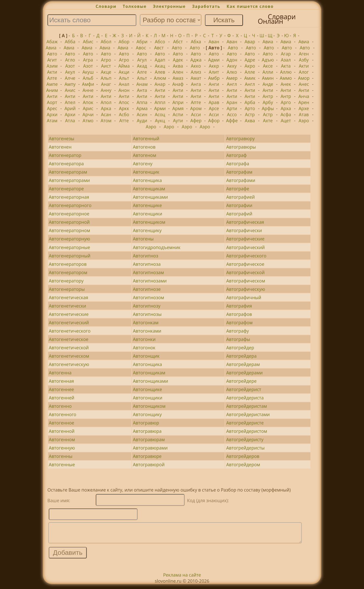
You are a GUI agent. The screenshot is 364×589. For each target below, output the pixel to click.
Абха (196, 42)
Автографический (245, 247)
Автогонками (147, 331)
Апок (88, 102)
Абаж (52, 42)
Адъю (268, 60)
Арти (232, 108)
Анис (70, 90)
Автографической (245, 272)
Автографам (239, 172)
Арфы (268, 108)
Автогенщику (147, 230)
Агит (52, 60)
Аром (196, 108)
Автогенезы (62, 138)
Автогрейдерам (243, 364)
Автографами (241, 180)
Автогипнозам (149, 272)
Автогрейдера (241, 356)
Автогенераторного (70, 205)
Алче (70, 78)
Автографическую (246, 289)
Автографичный (244, 297)
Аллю (286, 72)
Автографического (246, 256)
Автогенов (144, 147)
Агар (286, 54)
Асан (106, 114)
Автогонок (144, 348)
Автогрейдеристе (245, 423)
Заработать (206, 6)
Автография (239, 306)
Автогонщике (147, 389)
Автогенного (63, 414)
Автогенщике (147, 205)
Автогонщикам (149, 373)
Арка (106, 108)
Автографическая (245, 222)
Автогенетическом (69, 356)
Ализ (196, 72)
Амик (250, 78)
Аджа (196, 60)
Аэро (304, 120)
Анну (106, 90)
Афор (214, 120)
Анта (142, 90)
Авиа (268, 42)
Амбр (214, 78)
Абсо (160, 42)
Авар (250, 42)
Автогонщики (148, 398)
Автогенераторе (66, 189)
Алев (160, 72)
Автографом (239, 322)
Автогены (143, 239)
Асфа (286, 114)
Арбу (268, 102)
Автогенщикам (149, 189)
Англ (232, 84)
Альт (124, 78)
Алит (214, 72)
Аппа (142, 102)
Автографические (245, 239)
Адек (178, 60)
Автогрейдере (241, 381)
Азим (52, 66)
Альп (106, 78)
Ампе (52, 84)
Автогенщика (147, 180)
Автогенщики (148, 214)
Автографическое (245, 264)
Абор (124, 42)
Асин (142, 114)
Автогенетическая (69, 297)
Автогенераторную (69, 239)
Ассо (232, 114)
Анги (214, 84)
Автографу (238, 331)
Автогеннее (61, 389)
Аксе (268, 66)
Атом (106, 120)
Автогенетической (69, 348)
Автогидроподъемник (157, 247)
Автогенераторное (69, 214)
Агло (70, 60)
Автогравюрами (150, 448)
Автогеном (145, 155)
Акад (142, 66)
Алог (304, 72)
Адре (250, 60)
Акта (286, 66)
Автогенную (62, 448)
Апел (70, 102)
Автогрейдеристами (248, 414)
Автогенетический (69, 322)
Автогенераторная (69, 197)
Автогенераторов (68, 264)
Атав (304, 114)
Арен (304, 102)
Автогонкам (146, 322)
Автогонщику (147, 414)
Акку (232, 66)
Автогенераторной (69, 222)
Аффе (232, 120)
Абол (106, 42)
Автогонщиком (149, 406)
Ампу (70, 84)
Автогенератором (68, 272)
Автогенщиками (151, 197)
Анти (160, 90)
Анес (304, 84)
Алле (250, 72)
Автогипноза (147, 264)
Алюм (160, 78)
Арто (250, 108)
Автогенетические (69, 314)
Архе (304, 108)
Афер (196, 120)
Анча (304, 96)
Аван (214, 42)
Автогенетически (67, 306)
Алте (52, 78)
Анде (268, 84)
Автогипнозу (147, 306)
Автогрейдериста (245, 398)
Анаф (178, 84)
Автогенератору (66, 281)
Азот (70, 66)
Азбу (304, 60)
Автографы (238, 339)
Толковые (135, 6)
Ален (178, 72)
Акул (70, 72)
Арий (70, 108)
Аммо (286, 78)
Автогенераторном (69, 230)
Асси (196, 114)
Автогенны (61, 456)
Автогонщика (147, 364)
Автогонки (144, 339)
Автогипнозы (147, 314)
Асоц (160, 114)
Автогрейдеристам (247, 406)
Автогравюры (241, 147)
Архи (52, 114)
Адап (160, 60)
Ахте (268, 120)
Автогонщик (146, 356)
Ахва (250, 120)
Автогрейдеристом (247, 431)
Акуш (88, 72)
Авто (177, 48)
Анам (142, 84)
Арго (286, 102)
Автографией (241, 197)
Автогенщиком (149, 222)
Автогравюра (147, 431)
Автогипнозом (149, 297)
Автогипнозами (150, 281)
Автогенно (60, 406)
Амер (232, 78)
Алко (232, 72)
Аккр (214, 66)
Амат (196, 78)
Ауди (142, 120)
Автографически (244, 230)
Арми (160, 108)
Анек (286, 84)
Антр (268, 96)
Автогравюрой (149, 464)
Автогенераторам (68, 172)
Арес (52, 108)
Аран (232, 102)
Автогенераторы (67, 289)
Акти (304, 66)
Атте (124, 120)
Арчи (88, 114)
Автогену (143, 164)
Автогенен (60, 147)
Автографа (238, 164)
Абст (178, 42)
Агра (88, 60)
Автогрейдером (243, 464)
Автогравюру (241, 138)
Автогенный (146, 138)
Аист (106, 66)
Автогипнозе (147, 289)
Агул (142, 60)
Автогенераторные (69, 247)
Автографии (239, 205)
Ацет (286, 120)
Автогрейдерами (244, 373)
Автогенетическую (69, 364)
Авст (159, 48)
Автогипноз (146, 256)
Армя (178, 108)
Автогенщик (146, 172)
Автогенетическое (69, 339)
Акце (106, 72)
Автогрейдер (240, 348)
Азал (286, 60)
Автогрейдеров (243, 456)
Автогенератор (65, 155)
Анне (88, 90)
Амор (304, 78)
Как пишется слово (250, 6)
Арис (88, 108)
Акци (124, 72)
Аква (178, 66)
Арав (214, 102)
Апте (196, 102)
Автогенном (62, 439)
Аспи (178, 114)
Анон (124, 90)
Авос (141, 48)
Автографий (239, 214)
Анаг (106, 84)
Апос (124, 102)
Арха (286, 108)
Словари (106, 6)
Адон (232, 60)
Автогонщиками (151, 381)
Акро (250, 66)
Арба (250, 102)
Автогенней (62, 398)
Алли (268, 72)
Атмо (88, 120)
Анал (124, 84)
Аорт (52, 102)
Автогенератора (66, 164)
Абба (70, 42)
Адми (214, 60)
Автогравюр (146, 423)
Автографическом (246, 281)
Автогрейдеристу (245, 439)
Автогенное (61, 423)
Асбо (124, 114)
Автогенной (62, 431)
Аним (52, 90)
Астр (250, 114)
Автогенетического (70, 331)
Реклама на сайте (182, 579)
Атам (52, 120)
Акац (160, 66)
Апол (106, 102)
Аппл (160, 102)
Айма (124, 66)
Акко (196, 66)
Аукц (160, 120)
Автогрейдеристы (245, 448)
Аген (304, 54)
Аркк (124, 108)
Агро (106, 60)
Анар (160, 84)
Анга (196, 84)
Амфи (88, 84)
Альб (88, 78)
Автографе (238, 189)
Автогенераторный (70, 256)
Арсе (214, 108)
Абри (142, 42)
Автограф (236, 155)
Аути (178, 120)
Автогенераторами (69, 180)
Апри (178, 102)
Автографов (239, 314)
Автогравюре (147, 456)
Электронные (169, 6)
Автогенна (60, 373)
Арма (142, 108)
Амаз (178, 78)
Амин (268, 78)
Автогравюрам (149, 439)
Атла (70, 120)
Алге (142, 72)
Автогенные (62, 464)
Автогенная (61, 381)
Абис (88, 42)
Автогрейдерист (244, 389)
